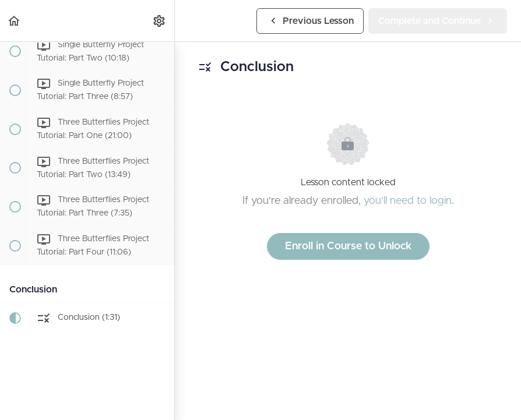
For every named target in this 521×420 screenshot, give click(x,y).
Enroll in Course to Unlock (348, 246)
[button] (15, 21)
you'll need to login (408, 201)
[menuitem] (160, 21)
